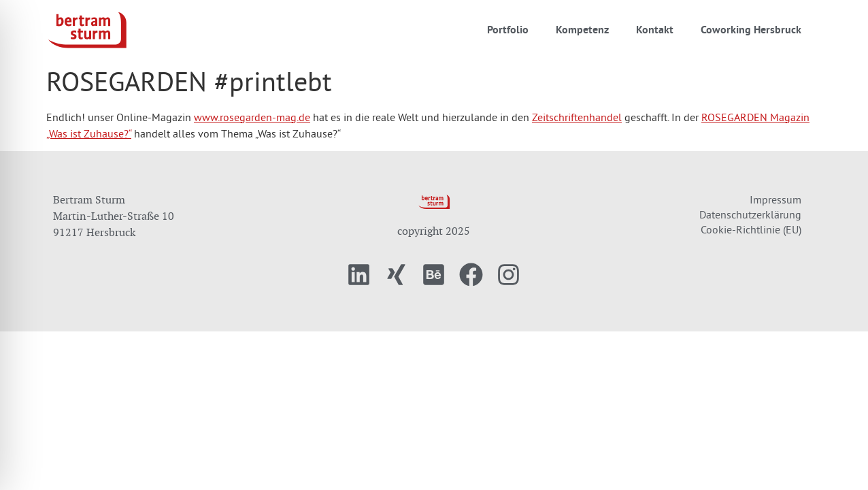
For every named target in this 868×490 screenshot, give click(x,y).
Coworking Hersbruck (751, 30)
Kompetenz (582, 30)
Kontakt (655, 30)
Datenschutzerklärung (750, 214)
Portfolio (508, 30)
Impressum (775, 199)
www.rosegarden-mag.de (252, 117)
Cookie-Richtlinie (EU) (751, 229)
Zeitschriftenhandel (577, 117)
